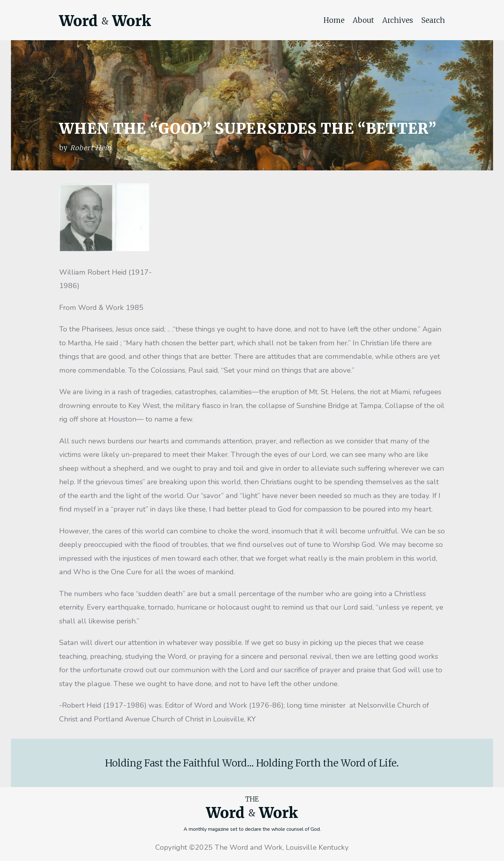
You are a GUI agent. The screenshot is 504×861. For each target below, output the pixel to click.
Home (334, 20)
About (363, 20)
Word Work (105, 21)
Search (433, 20)
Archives (398, 20)
